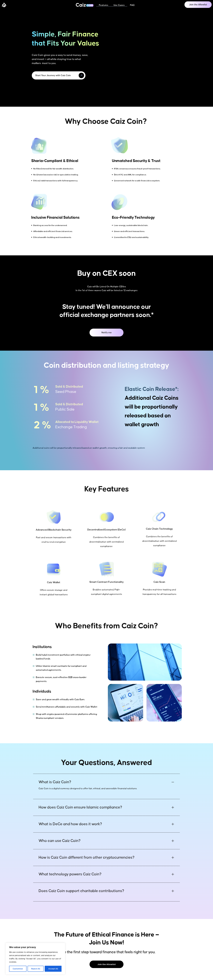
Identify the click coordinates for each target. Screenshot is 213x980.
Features (104, 5)
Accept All (53, 969)
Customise (18, 969)
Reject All (36, 969)
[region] (35, 959)
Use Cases (119, 5)
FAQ (132, 5)
